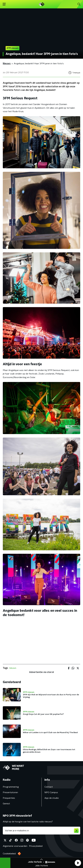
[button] (78, 863)
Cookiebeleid (9, 854)
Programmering (11, 787)
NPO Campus (51, 792)
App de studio (52, 798)
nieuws (13, 668)
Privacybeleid (36, 846)
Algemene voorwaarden (15, 846)
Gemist (6, 804)
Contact (49, 787)
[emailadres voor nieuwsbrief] (41, 831)
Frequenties (9, 798)
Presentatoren (10, 792)
